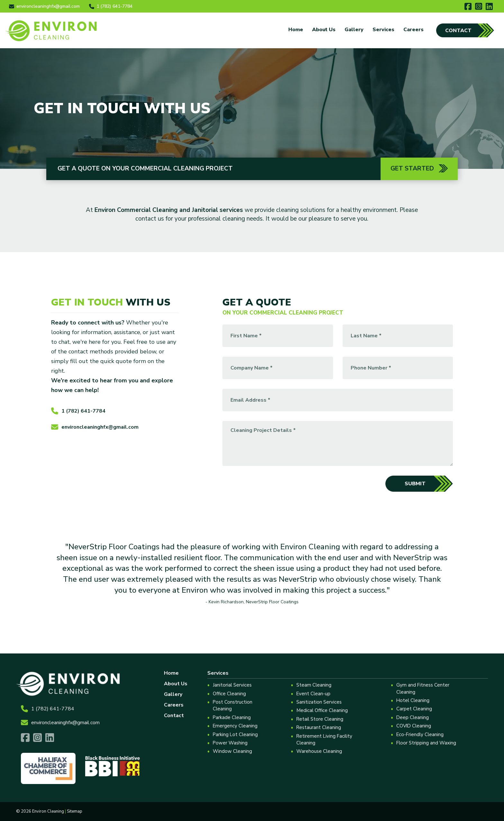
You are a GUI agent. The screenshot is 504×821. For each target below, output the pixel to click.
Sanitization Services (319, 702)
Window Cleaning (232, 751)
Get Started (419, 169)
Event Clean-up (314, 694)
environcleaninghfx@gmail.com (95, 428)
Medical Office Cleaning (322, 710)
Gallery (354, 30)
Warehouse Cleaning (319, 751)
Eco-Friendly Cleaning (421, 734)
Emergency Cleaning (235, 726)
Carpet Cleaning (414, 709)
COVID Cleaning (414, 726)
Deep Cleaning (413, 717)
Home (296, 30)
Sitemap (75, 811)
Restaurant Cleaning (319, 727)
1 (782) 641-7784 (78, 412)
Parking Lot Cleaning (236, 734)
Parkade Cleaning (232, 717)
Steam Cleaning (314, 685)
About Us (324, 30)
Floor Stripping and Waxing (427, 743)
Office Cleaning (229, 694)
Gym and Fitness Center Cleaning (423, 688)
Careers (414, 30)
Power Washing (230, 743)
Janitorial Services (232, 685)
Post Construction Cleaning (233, 705)
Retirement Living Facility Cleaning (325, 739)
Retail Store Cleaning (320, 719)
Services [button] (383, 30)
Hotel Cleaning (413, 700)
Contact (458, 31)
